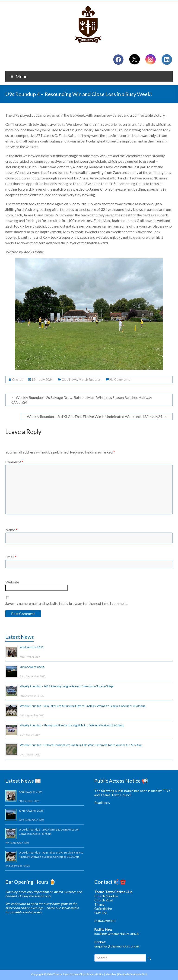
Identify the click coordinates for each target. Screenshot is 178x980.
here (106, 803)
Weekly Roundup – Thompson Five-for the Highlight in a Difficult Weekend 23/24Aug (72, 725)
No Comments (120, 379)
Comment (14, 462)
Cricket (17, 379)
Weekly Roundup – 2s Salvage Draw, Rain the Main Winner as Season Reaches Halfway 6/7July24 (82, 400)
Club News (70, 379)
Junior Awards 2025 (32, 667)
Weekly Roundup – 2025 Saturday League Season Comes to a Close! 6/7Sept (67, 686)
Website (12, 582)
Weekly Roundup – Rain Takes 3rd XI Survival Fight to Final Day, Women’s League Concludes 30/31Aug (83, 706)
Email (11, 557)
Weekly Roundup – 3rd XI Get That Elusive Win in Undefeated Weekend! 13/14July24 (97, 416)
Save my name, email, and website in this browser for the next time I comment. (66, 603)
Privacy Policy (95, 974)
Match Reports (90, 379)
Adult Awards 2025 (32, 647)
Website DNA (139, 974)
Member (111, 974)
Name (11, 530)
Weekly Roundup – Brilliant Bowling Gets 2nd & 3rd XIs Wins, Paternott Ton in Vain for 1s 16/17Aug (81, 745)
